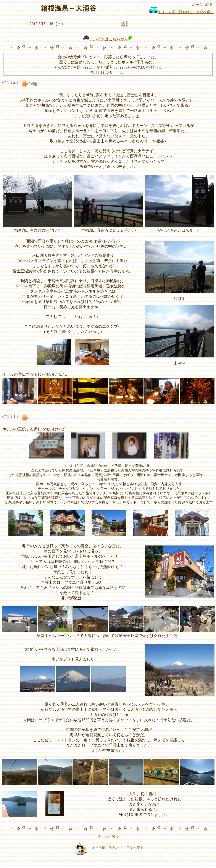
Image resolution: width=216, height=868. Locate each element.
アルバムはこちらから (109, 39)
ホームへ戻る (202, 5)
